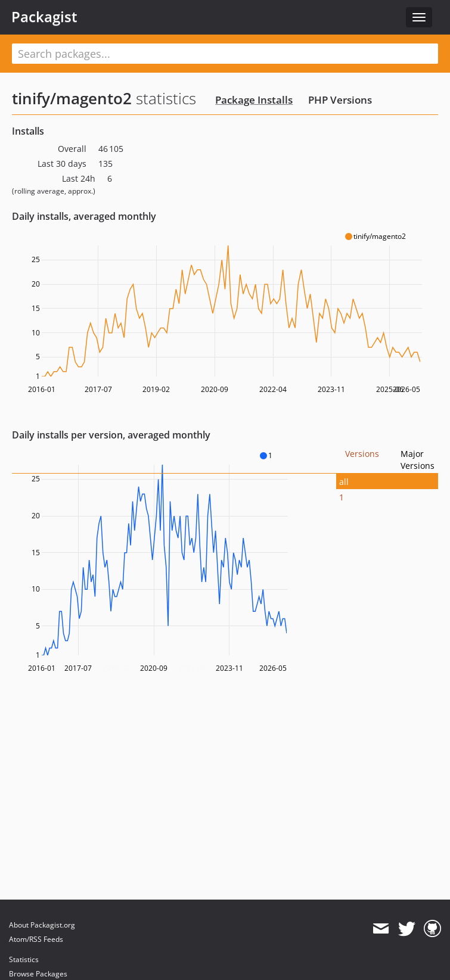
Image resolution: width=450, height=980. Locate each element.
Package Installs (254, 100)
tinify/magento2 (72, 98)
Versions (362, 454)
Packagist (44, 17)
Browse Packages (38, 974)
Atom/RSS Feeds (36, 939)
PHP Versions (340, 100)
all (344, 482)
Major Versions (418, 460)
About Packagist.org (42, 925)
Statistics (24, 959)
